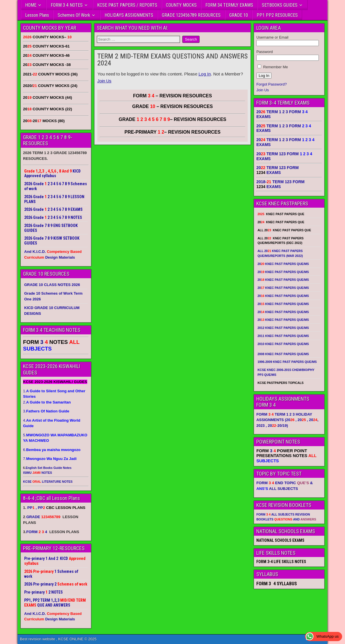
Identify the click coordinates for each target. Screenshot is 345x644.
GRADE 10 (239, 15)
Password (265, 52)
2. (47, 402)
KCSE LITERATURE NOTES (48, 482)
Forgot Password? (272, 84)
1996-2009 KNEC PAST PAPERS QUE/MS (287, 362)
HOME (31, 5)
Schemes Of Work (74, 15)
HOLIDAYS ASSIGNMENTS (129, 15)
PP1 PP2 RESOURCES (277, 15)
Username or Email (272, 37)
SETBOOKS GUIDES (280, 5)
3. (46, 411)
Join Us (104, 81)
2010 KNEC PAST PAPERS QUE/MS (283, 344)
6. (52, 450)
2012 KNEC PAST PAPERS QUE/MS (283, 328)
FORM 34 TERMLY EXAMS (229, 5)
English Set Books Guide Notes (49, 468)
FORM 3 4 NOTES (67, 5)
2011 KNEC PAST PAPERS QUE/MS (283, 336)
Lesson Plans (37, 15)
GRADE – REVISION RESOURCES (172, 119)
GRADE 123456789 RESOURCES (191, 15)
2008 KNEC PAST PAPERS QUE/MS (283, 354)
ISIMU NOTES (38, 473)
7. (50, 459)
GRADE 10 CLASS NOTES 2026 (52, 285)
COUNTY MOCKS (181, 5)
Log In (205, 74)
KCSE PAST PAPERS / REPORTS (127, 5)
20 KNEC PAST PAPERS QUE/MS (283, 264)
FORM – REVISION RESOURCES (172, 96)
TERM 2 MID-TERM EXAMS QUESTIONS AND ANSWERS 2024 (172, 60)
